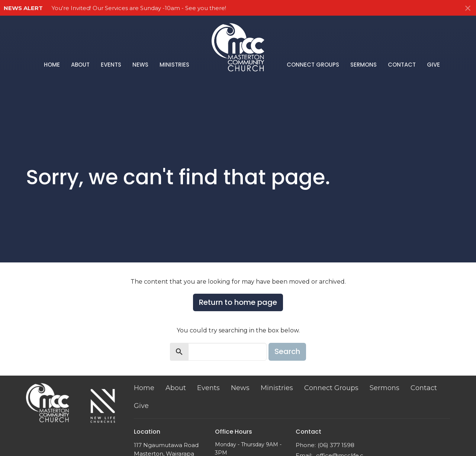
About (80, 65)
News (140, 65)
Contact (402, 65)
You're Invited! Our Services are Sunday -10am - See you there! (139, 8)
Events (111, 65)
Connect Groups (313, 65)
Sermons (364, 65)
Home (52, 65)
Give (433, 65)
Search (287, 351)
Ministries (174, 65)
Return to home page (238, 302)
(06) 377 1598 (336, 445)
